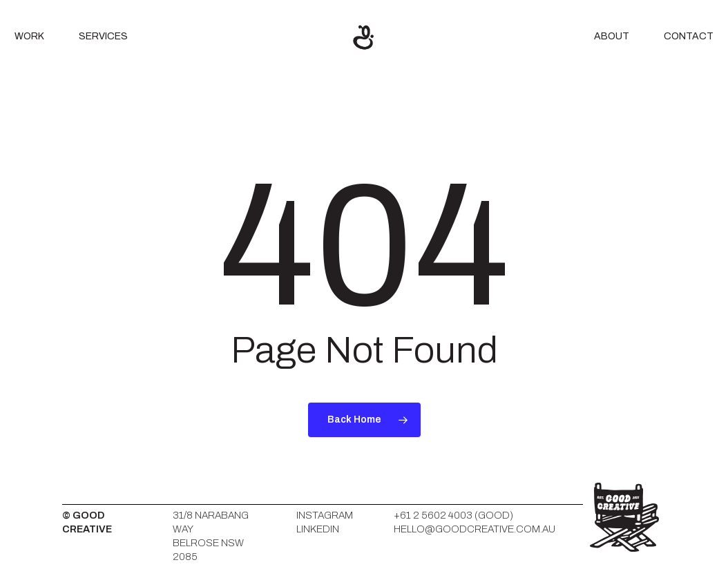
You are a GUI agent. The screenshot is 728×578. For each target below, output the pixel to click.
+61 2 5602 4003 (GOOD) (453, 515)
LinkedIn (318, 529)
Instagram (325, 515)
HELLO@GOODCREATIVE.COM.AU (475, 529)
